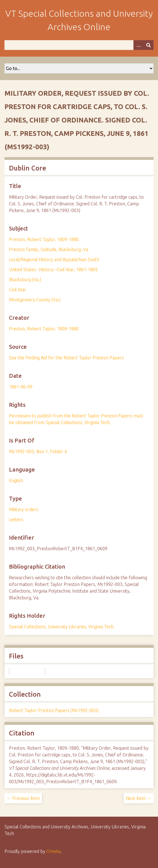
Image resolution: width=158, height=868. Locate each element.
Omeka (54, 851)
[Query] (79, 45)
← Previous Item (23, 798)
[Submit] (148, 45)
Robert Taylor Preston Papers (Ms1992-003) (54, 710)
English (16, 480)
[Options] (138, 45)
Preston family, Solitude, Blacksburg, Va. (49, 249)
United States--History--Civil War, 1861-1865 (53, 270)
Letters (16, 520)
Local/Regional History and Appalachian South (54, 259)
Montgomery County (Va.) (35, 300)
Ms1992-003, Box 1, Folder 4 (38, 451)
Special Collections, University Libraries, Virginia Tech (61, 627)
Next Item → (139, 798)
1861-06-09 (21, 387)
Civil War (18, 290)
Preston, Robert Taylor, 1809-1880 (44, 239)
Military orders (24, 509)
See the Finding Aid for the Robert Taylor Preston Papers (66, 358)
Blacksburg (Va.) (25, 280)
